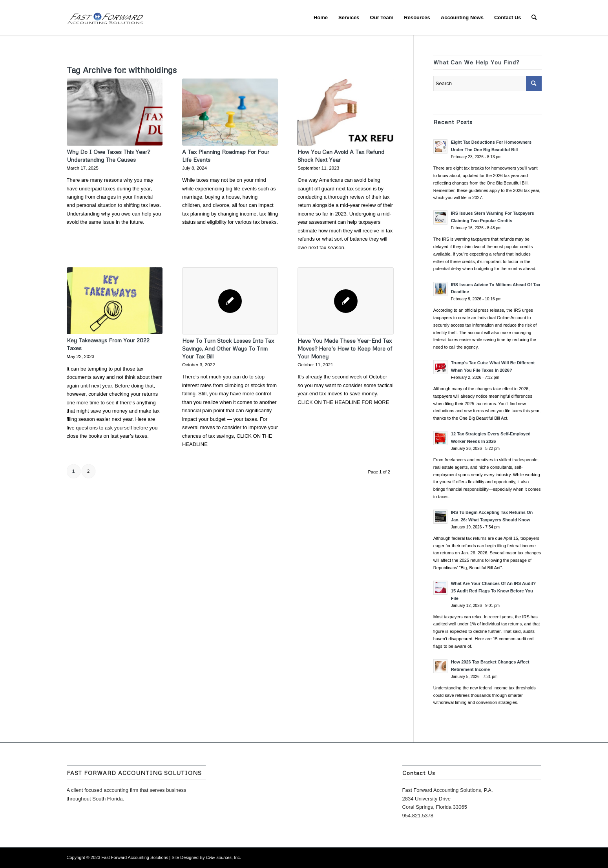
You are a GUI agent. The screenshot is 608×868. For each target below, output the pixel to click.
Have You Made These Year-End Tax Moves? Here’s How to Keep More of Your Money (345, 348)
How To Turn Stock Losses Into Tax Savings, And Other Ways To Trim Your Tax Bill (228, 348)
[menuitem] (321, 18)
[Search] (534, 18)
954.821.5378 (418, 816)
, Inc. (224, 857)
